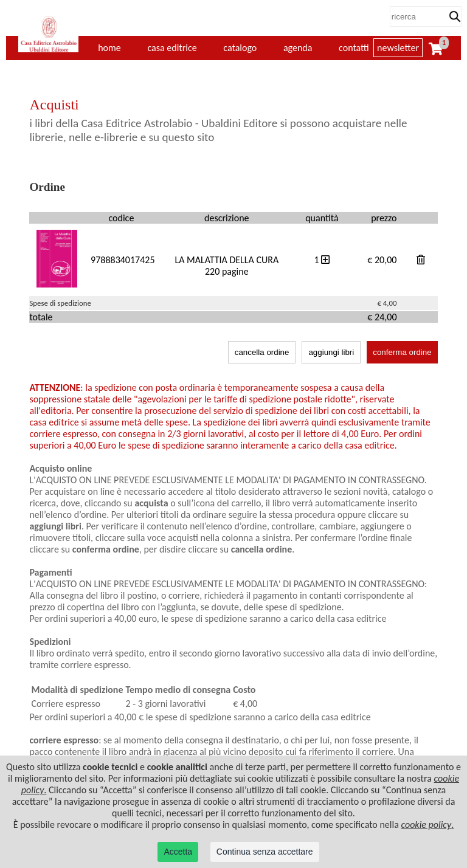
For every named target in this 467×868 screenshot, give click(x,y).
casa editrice (172, 48)
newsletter (398, 48)
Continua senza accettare (265, 852)
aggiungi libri (331, 352)
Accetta (178, 852)
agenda (298, 48)
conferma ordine (402, 352)
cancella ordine (262, 352)
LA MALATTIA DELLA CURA (227, 260)
